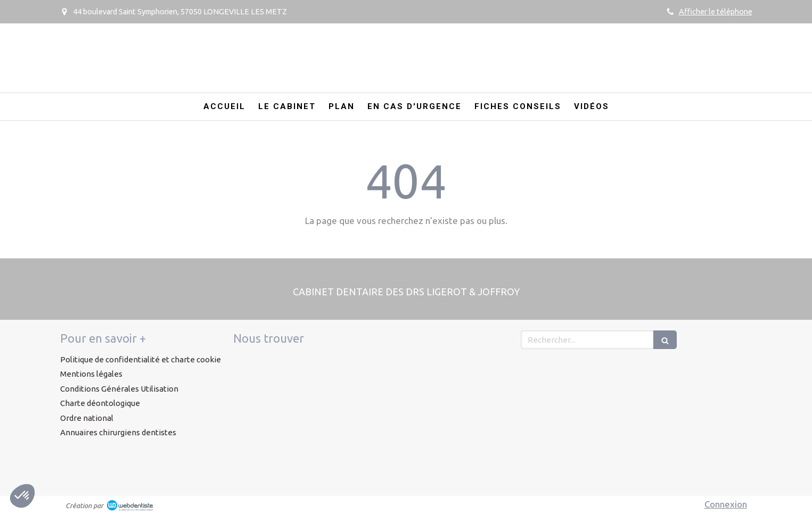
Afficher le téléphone (716, 12)
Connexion (726, 504)
